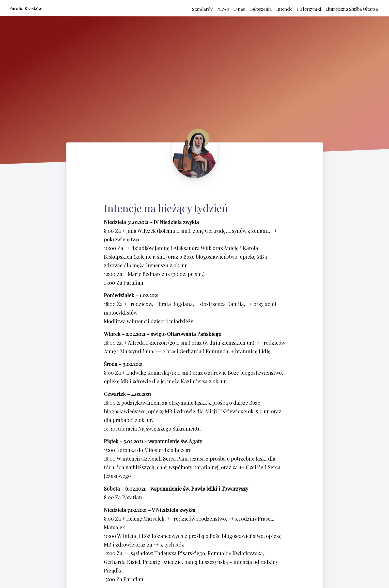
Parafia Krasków (25, 8)
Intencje (284, 9)
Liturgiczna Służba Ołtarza (352, 9)
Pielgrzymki (309, 9)
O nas (239, 9)
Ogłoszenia (261, 9)
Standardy (202, 9)
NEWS (223, 9)
